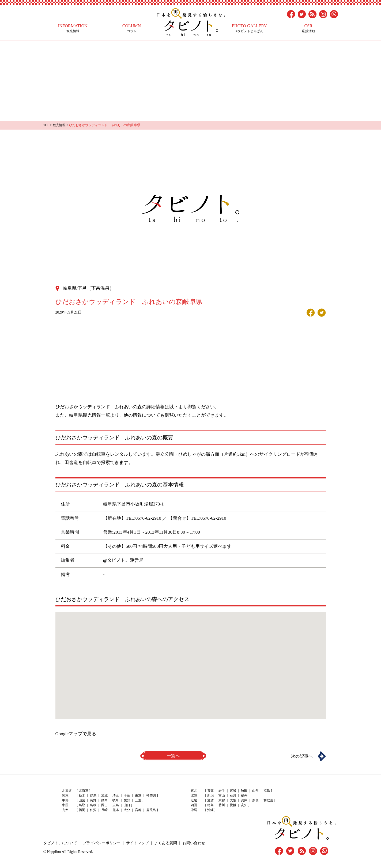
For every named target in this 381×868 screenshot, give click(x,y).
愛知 (127, 800)
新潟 (210, 795)
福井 (244, 795)
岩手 (222, 791)
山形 (255, 791)
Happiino (54, 851)
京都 (222, 800)
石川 (233, 795)
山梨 (82, 800)
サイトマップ (137, 842)
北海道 (84, 791)
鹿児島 (151, 810)
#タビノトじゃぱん (250, 28)
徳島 (210, 805)
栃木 (82, 795)
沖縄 (210, 810)
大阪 (233, 800)
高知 (244, 805)
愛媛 (233, 805)
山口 (127, 805)
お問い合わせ (193, 842)
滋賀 (210, 800)
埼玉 (116, 795)
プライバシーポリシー (101, 842)
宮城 (233, 791)
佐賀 (93, 810)
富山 (222, 795)
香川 (222, 805)
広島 (116, 805)
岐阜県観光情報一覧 (90, 415)
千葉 (127, 795)
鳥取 (82, 805)
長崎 (104, 810)
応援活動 (308, 28)
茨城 (104, 795)
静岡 (104, 800)
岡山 (104, 805)
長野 (93, 800)
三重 (138, 800)
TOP (46, 125)
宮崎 (138, 810)
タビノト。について (60, 842)
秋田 (244, 791)
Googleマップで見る (76, 733)
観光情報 (73, 28)
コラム (132, 28)
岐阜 (116, 800)
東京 (138, 795)
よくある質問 (165, 842)
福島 (267, 791)
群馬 (93, 795)
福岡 (82, 810)
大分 (127, 810)
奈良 (255, 800)
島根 (93, 805)
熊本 (116, 810)
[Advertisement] (191, 81)
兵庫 (244, 800)
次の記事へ (302, 756)
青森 (210, 791)
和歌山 (268, 800)
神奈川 (151, 795)
